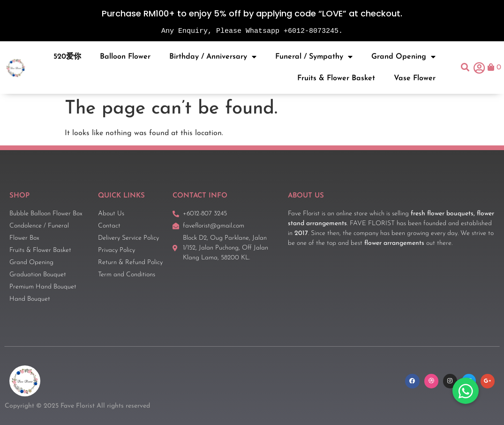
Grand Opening (403, 57)
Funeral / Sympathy (314, 57)
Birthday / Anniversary (213, 57)
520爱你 (67, 57)
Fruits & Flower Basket (336, 78)
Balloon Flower (125, 57)
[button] (465, 68)
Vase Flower (415, 78)
